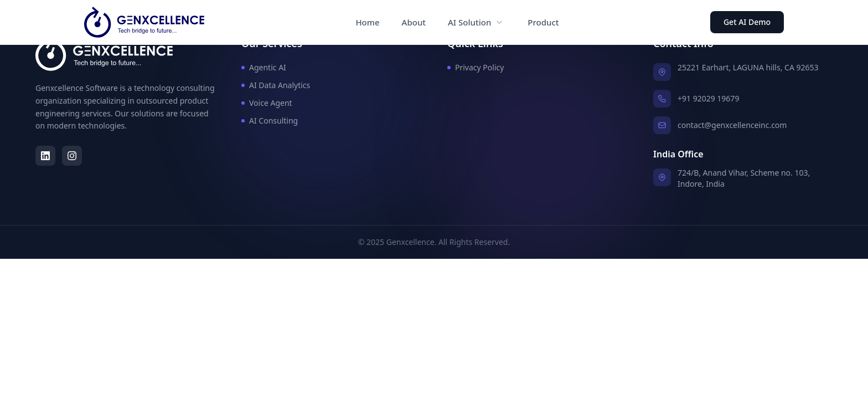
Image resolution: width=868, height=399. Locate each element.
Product (543, 22)
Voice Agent (267, 103)
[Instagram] (72, 156)
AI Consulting (270, 121)
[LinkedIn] (45, 156)
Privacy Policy (476, 67)
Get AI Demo (747, 22)
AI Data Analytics (276, 85)
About (414, 22)
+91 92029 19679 (708, 98)
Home (367, 22)
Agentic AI (264, 67)
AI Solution (469, 22)
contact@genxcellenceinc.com (732, 125)
